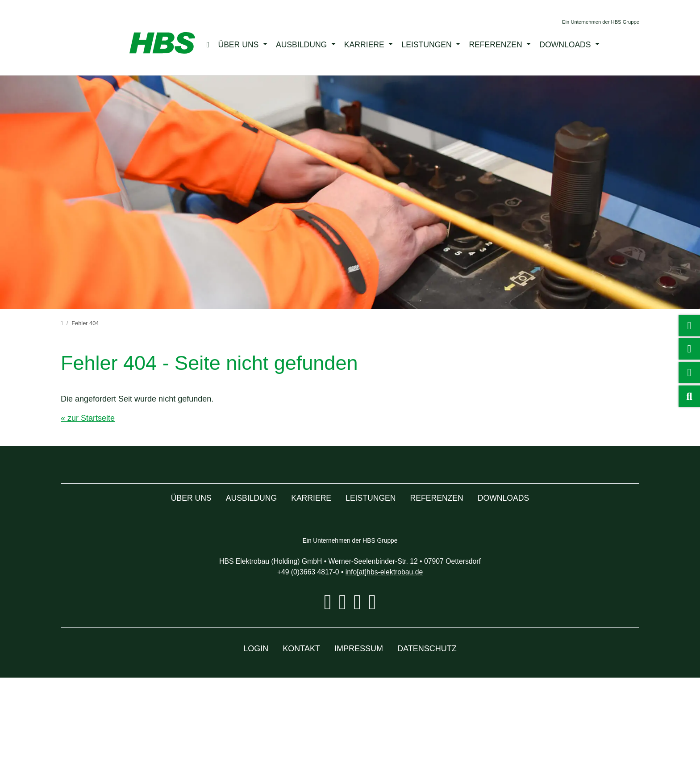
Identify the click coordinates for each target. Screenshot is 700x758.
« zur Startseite (90, 418)
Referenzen (503, 44)
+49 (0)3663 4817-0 (303, 652)
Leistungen (434, 44)
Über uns (246, 44)
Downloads (573, 44)
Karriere (372, 44)
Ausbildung (309, 44)
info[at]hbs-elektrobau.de (389, 652)
